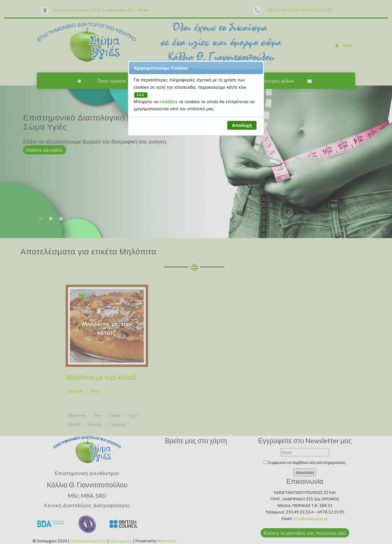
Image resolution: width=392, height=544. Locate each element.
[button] (242, 125)
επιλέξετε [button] (169, 102)
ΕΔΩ (141, 95)
